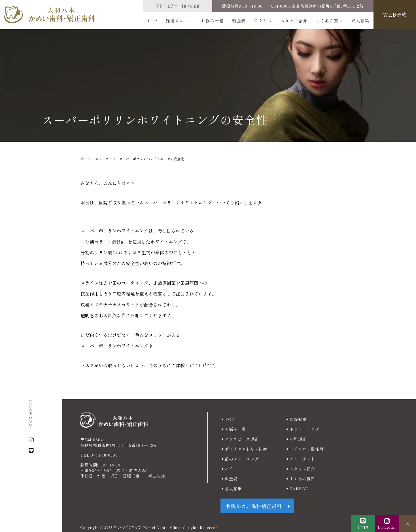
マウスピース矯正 (242, 439)
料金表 (239, 21)
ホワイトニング (304, 429)
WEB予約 (395, 14)
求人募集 (360, 21)
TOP (152, 21)
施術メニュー (179, 21)
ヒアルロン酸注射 (307, 449)
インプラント (302, 459)
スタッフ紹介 (294, 21)
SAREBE (299, 489)
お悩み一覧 (212, 21)
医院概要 (298, 419)
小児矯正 (298, 439)
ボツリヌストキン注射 (246, 449)
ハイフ (231, 469)
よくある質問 (329, 21)
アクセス (263, 21)
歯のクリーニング (242, 459)
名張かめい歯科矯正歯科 (254, 506)
